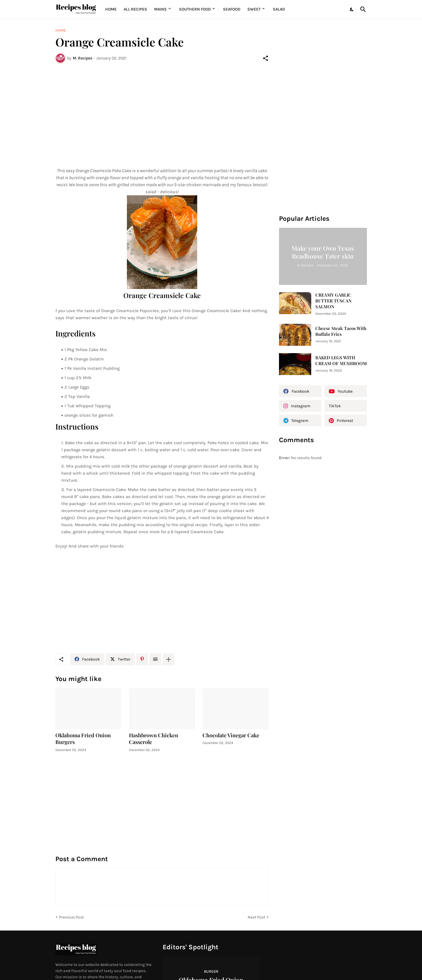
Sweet (254, 9)
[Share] (266, 58)
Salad (279, 9)
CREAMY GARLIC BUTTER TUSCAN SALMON (333, 301)
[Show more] (169, 659)
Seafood (232, 9)
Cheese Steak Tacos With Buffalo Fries (341, 331)
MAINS (160, 9)
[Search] (362, 9)
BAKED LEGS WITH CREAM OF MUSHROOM (341, 361)
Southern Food (195, 9)
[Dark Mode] (352, 9)
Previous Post (71, 917)
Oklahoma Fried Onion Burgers (83, 739)
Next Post (256, 917)
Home (111, 9)
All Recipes (135, 9)
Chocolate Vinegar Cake (231, 735)
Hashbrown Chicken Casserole (154, 739)
